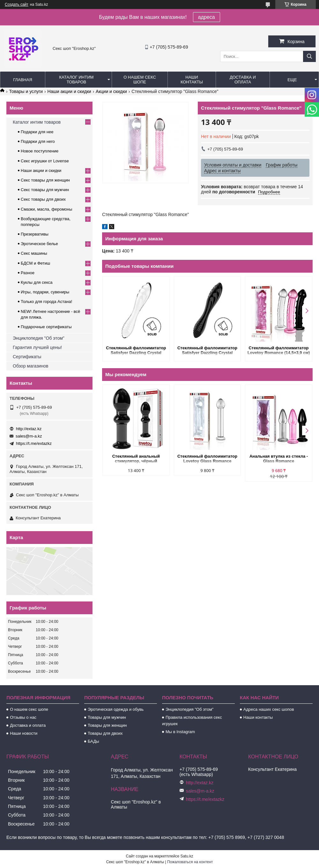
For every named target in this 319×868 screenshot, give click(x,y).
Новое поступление (40, 151)
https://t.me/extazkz (34, 443)
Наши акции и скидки (69, 91)
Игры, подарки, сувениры (45, 292)
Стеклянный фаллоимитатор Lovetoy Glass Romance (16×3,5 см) (207, 459)
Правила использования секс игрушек (192, 721)
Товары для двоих (105, 733)
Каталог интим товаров (77, 80)
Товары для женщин (107, 725)
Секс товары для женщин (45, 180)
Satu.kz (187, 856)
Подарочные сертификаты (46, 327)
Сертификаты (27, 357)
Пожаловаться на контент (190, 862)
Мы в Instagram (180, 732)
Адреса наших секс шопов (269, 709)
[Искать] (309, 56)
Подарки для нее (37, 132)
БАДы (93, 741)
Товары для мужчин (107, 717)
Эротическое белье (39, 244)
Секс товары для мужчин (45, 190)
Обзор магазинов (30, 366)
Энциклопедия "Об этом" (39, 338)
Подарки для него (38, 141)
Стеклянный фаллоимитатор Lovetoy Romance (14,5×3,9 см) (279, 350)
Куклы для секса (37, 282)
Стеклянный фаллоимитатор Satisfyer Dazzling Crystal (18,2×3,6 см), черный (207, 351)
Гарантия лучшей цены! (37, 347)
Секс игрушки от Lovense (45, 161)
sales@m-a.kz (29, 436)
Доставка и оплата (243, 80)
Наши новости (24, 733)
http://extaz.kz (29, 429)
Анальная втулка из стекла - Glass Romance (279, 459)
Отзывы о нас (23, 717)
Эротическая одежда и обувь (116, 709)
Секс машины (34, 253)
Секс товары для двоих (43, 199)
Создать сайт (17, 4)
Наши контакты (192, 80)
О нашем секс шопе (140, 80)
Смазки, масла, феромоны (46, 209)
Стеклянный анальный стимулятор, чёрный (136, 459)
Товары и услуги (26, 91)
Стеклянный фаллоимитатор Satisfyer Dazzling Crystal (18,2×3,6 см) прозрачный (136, 351)
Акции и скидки (111, 91)
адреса (207, 17)
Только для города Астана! (46, 302)
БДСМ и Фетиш (35, 263)
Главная (23, 80)
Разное (28, 273)
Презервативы (35, 234)
